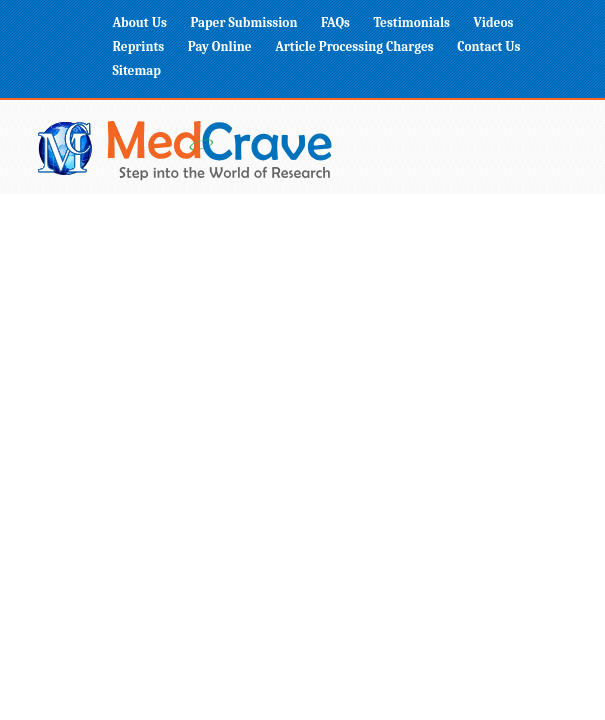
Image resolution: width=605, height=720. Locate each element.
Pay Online (220, 46)
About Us (140, 22)
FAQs (335, 22)
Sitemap (137, 70)
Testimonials (411, 22)
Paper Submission (243, 22)
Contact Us (488, 46)
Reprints (139, 46)
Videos (494, 22)
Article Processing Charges (354, 46)
